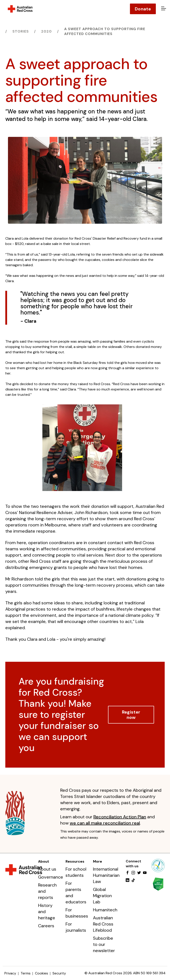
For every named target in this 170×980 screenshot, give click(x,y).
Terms (26, 973)
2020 (46, 31)
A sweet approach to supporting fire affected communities (105, 31)
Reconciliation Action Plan (120, 817)
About (44, 861)
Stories (21, 31)
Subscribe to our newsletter (104, 944)
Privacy (10, 973)
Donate (143, 9)
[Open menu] (163, 9)
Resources (75, 861)
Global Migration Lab (102, 896)
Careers (46, 926)
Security (59, 973)
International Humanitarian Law (106, 875)
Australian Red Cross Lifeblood (103, 924)
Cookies (42, 973)
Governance (51, 877)
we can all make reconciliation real (105, 823)
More (98, 861)
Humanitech (105, 910)
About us (47, 869)
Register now (131, 715)
